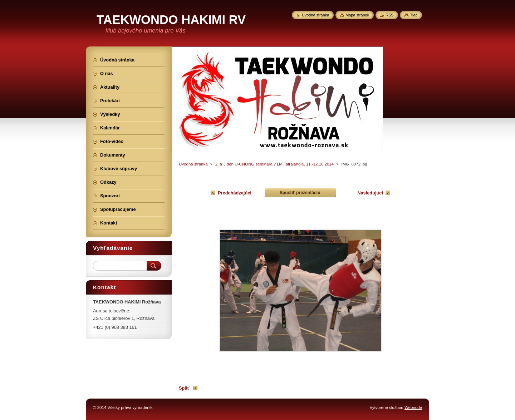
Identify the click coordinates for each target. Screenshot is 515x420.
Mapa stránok (357, 15)
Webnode (413, 407)
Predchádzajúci (235, 193)
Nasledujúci (370, 193)
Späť (184, 388)
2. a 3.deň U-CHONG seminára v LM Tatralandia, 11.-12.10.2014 (274, 164)
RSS (389, 15)
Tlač (414, 15)
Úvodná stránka (193, 164)
